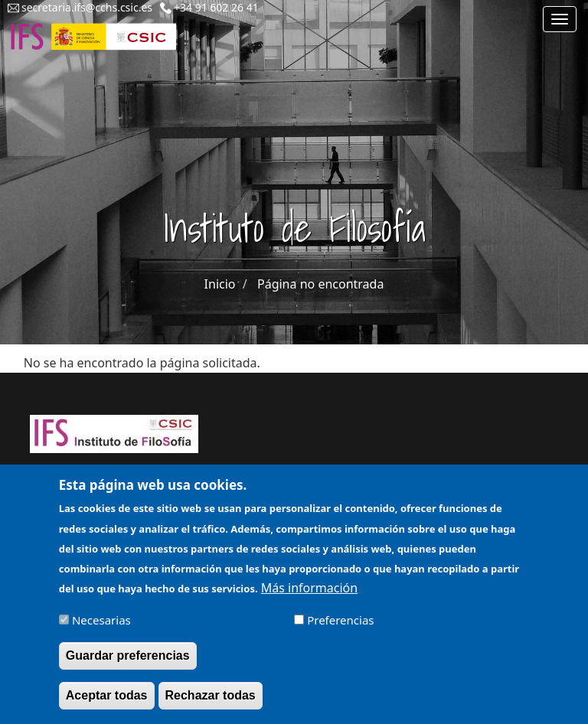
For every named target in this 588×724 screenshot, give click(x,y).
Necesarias (101, 627)
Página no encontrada (320, 284)
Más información (309, 595)
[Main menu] (560, 19)
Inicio (220, 284)
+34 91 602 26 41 (216, 7)
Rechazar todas (211, 702)
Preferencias (340, 627)
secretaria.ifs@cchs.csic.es (87, 7)
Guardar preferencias (128, 662)
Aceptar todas (107, 702)
